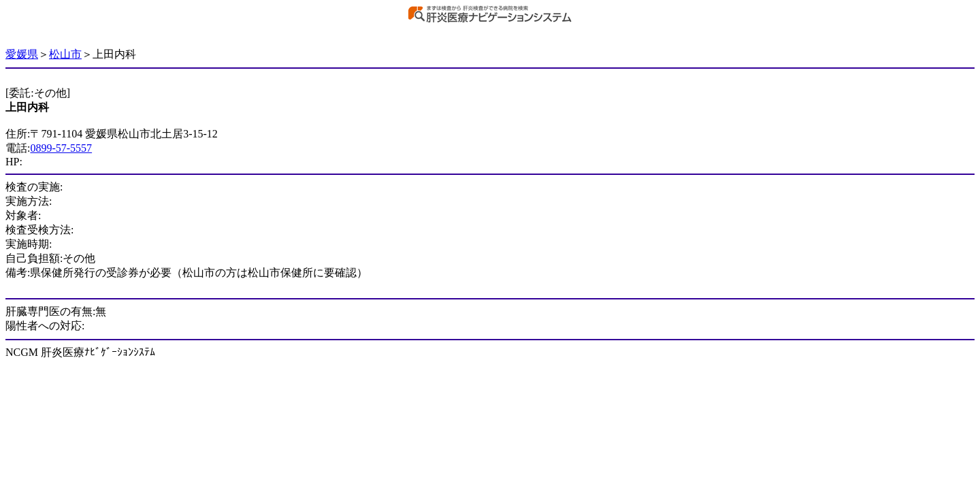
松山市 (65, 54)
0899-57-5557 (61, 148)
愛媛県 (22, 54)
